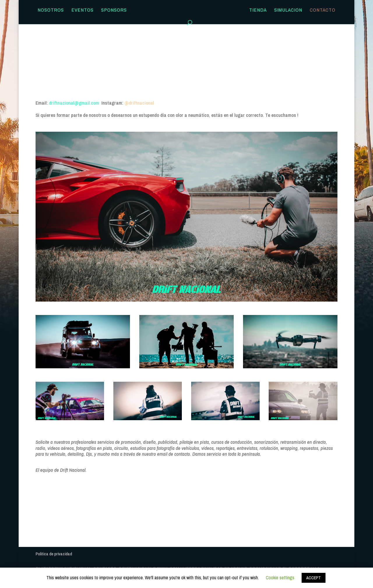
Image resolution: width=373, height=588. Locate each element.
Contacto (323, 10)
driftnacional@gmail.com (75, 103)
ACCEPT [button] (314, 578)
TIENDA (258, 10)
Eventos (82, 10)
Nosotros (51, 10)
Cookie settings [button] (280, 578)
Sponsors (114, 10)
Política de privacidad (54, 554)
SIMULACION (288, 10)
